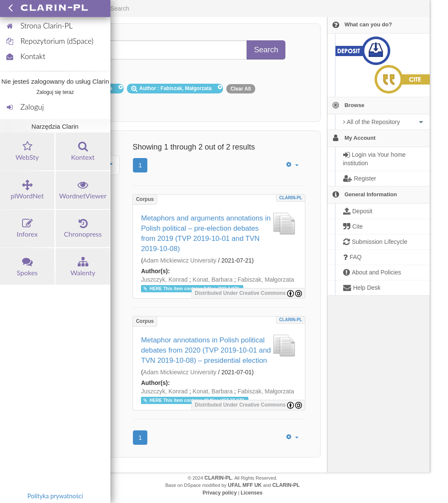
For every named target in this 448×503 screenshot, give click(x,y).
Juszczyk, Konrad (164, 280)
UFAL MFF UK (245, 485)
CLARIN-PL (291, 198)
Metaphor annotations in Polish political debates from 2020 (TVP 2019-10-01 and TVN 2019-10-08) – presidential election (206, 350)
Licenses (252, 493)
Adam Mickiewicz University (180, 260)
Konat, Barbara (213, 280)
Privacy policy (220, 493)
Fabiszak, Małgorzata (266, 280)
